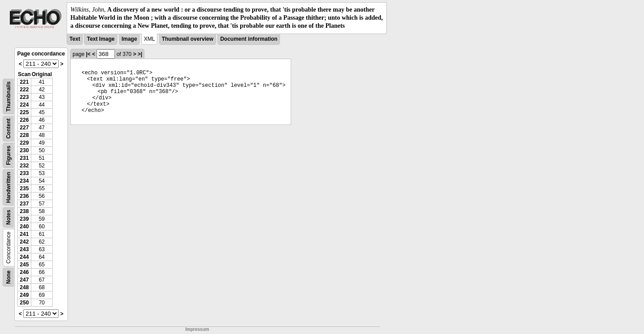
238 (24, 211)
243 (24, 249)
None (8, 277)
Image (129, 39)
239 (24, 219)
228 (24, 135)
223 (24, 97)
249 (24, 295)
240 (24, 227)
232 (24, 166)
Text (75, 39)
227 (24, 128)
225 (24, 112)
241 (24, 234)
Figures (8, 155)
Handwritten (8, 187)
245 (24, 265)
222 (24, 90)
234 (24, 181)
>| (140, 54)
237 (24, 204)
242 (24, 242)
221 (24, 82)
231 (24, 158)
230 (24, 150)
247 (24, 280)
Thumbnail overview (188, 39)
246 (24, 272)
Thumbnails (8, 96)
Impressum (197, 329)
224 (24, 105)
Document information (249, 39)
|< (88, 54)
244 (24, 257)
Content (8, 128)
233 (24, 173)
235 (24, 188)
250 (24, 303)
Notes (8, 217)
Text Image (101, 39)
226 (24, 120)
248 (24, 287)
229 (24, 143)
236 (24, 196)
